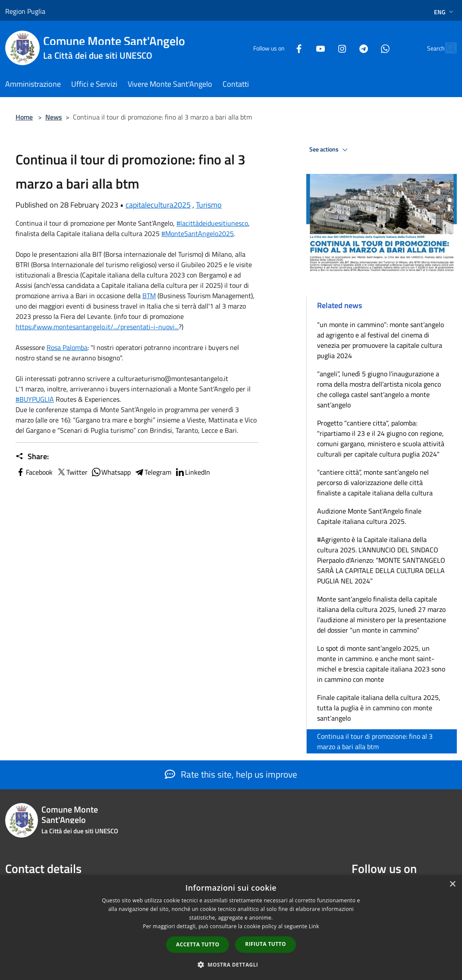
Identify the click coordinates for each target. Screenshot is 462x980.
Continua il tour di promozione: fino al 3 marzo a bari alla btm (375, 741)
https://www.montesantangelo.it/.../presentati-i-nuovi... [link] (97, 327)
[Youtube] (302, 48)
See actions (330, 150)
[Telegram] (345, 48)
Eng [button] (445, 12)
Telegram (153, 472)
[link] (149, 296)
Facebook (34, 472)
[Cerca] (446, 48)
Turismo (209, 205)
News (54, 117)
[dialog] (231, 928)
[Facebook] (280, 48)
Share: (32, 457)
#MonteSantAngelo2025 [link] (198, 233)
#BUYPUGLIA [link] (35, 399)
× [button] (452, 884)
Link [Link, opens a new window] (314, 926)
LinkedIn (192, 472)
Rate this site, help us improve (231, 774)
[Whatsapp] (366, 48)
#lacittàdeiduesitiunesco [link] (212, 223)
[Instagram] (323, 48)
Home (24, 117)
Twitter (72, 472)
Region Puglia (25, 11)
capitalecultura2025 (158, 205)
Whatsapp (111, 472)
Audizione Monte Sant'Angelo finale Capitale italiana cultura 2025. (369, 516)
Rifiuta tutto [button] (266, 944)
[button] (231, 964)
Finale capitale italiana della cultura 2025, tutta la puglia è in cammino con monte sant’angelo (379, 708)
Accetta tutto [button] (198, 944)
